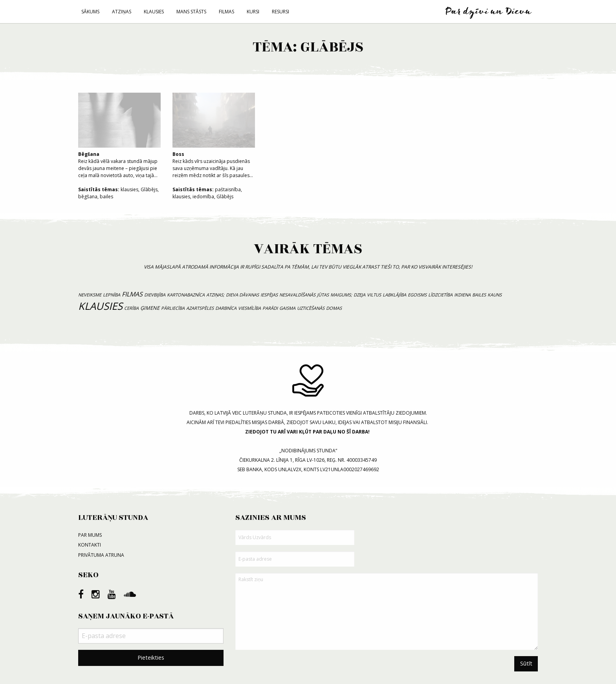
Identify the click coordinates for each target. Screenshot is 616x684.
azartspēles (200, 308)
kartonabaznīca (186, 295)
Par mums (90, 535)
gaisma (287, 308)
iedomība (203, 197)
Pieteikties (151, 657)
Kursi (253, 12)
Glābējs (149, 189)
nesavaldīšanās (297, 295)
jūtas (323, 295)
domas (334, 308)
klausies (129, 189)
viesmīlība (249, 308)
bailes (106, 197)
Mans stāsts (191, 12)
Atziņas (122, 12)
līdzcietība (440, 295)
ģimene (150, 308)
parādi (270, 308)
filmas (132, 294)
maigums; (341, 295)
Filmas (226, 12)
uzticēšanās (311, 308)
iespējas (269, 295)
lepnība (112, 295)
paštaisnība (228, 189)
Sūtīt (526, 663)
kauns (495, 295)
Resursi (280, 12)
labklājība (394, 295)
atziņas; (215, 295)
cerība (131, 308)
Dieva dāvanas (242, 295)
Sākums (90, 12)
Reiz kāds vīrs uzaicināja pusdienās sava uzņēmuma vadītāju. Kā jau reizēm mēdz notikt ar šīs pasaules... (214, 136)
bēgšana (88, 197)
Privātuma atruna (101, 555)
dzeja (359, 295)
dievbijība (155, 295)
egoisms (417, 295)
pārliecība (173, 308)
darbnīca (226, 308)
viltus (374, 295)
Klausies (154, 12)
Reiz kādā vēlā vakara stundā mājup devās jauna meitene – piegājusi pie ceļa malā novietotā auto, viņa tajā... (119, 136)
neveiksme (90, 295)
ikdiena (462, 295)
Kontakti (90, 545)
